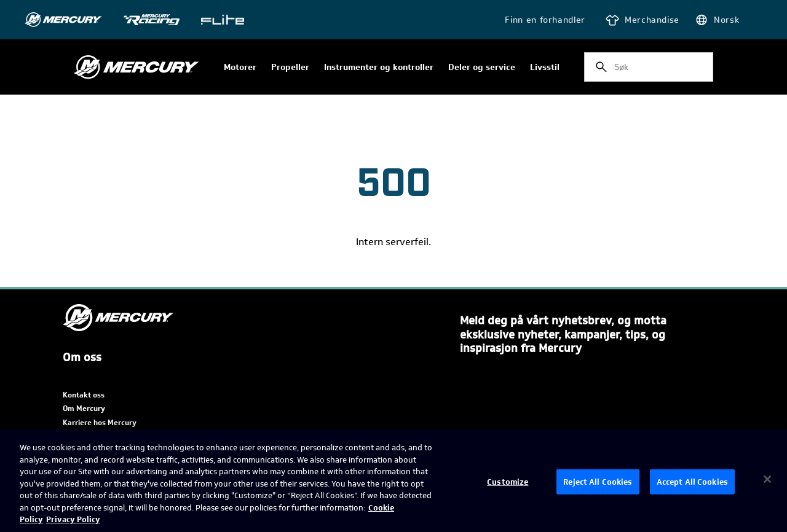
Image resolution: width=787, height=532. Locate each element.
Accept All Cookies (692, 481)
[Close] (767, 479)
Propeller (290, 68)
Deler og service (482, 68)
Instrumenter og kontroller (379, 68)
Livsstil (545, 68)
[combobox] (649, 67)
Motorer (240, 68)
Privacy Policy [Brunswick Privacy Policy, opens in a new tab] (73, 519)
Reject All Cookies (598, 481)
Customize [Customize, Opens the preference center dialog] (508, 481)
